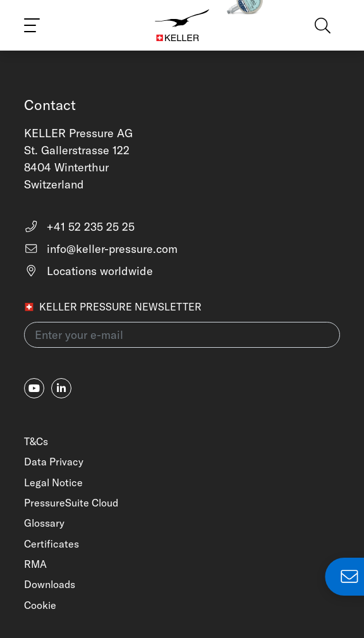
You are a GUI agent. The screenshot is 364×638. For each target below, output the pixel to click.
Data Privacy (54, 462)
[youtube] (34, 388)
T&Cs (36, 441)
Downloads (50, 584)
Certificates (52, 544)
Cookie (40, 605)
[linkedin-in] (61, 388)
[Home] (182, 25)
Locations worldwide (88, 271)
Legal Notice (53, 482)
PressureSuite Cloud (71, 503)
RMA (35, 564)
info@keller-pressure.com (101, 249)
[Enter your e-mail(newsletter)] (182, 335)
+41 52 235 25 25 (79, 227)
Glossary (44, 523)
